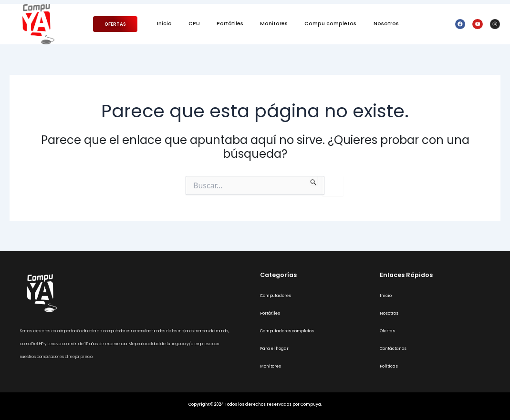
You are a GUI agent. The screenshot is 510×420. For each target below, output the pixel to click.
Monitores (274, 24)
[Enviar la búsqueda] (314, 181)
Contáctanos (393, 348)
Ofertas (387, 331)
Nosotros (386, 24)
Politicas (389, 366)
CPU (194, 24)
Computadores (276, 296)
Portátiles (230, 24)
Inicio (164, 24)
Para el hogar (274, 348)
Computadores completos (287, 331)
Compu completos (330, 24)
